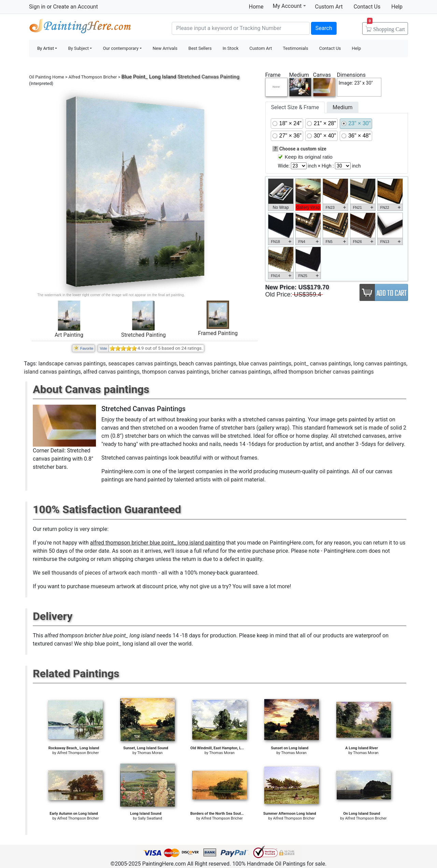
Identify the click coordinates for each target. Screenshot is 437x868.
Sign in (37, 7)
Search (324, 28)
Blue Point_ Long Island (149, 77)
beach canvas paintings (208, 364)
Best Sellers (200, 48)
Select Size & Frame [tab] (295, 107)
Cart (386, 27)
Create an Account (75, 7)
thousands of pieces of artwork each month (104, 573)
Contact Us (367, 7)
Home (256, 7)
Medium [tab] (342, 107)
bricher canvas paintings (241, 372)
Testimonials (295, 48)
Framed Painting (218, 333)
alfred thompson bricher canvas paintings (323, 372)
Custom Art (329, 7)
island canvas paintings (52, 372)
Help (397, 7)
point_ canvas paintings (322, 364)
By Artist (46, 48)
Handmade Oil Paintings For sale (80, 27)
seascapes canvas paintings (143, 364)
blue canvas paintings (265, 364)
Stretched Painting (144, 335)
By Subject (78, 48)
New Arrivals (165, 48)
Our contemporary (121, 48)
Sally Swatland (150, 818)
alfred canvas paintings (111, 372)
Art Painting (69, 335)
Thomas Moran (150, 753)
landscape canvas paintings (72, 364)
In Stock (231, 48)
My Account (289, 6)
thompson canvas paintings (175, 372)
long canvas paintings (380, 364)
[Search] (241, 28)
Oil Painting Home (47, 77)
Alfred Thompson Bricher (93, 77)
